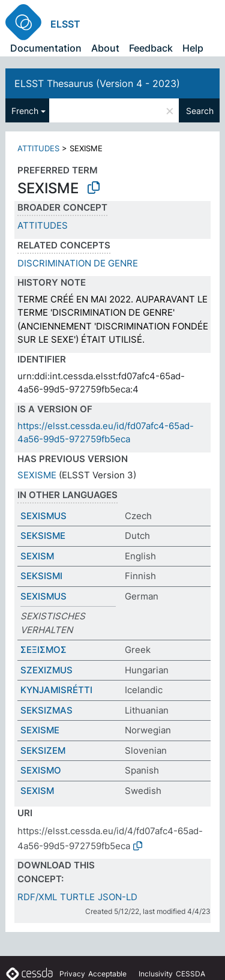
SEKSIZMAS (46, 710)
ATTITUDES (38, 148)
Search (200, 111)
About (105, 48)
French (25, 111)
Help (193, 48)
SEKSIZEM (43, 750)
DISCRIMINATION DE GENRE (78, 263)
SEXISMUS (43, 516)
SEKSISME (43, 536)
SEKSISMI (41, 576)
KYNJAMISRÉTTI (56, 690)
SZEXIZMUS (46, 670)
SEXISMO (41, 770)
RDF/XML (37, 897)
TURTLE (77, 897)
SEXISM (37, 556)
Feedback (151, 48)
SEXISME (37, 475)
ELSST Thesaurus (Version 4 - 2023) (97, 83)
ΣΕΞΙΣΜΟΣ (43, 650)
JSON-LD (118, 897)
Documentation (46, 48)
